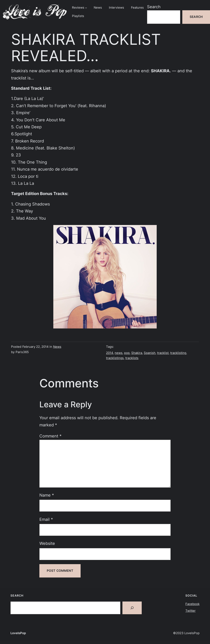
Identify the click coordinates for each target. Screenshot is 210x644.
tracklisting (178, 353)
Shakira (137, 353)
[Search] (132, 608)
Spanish (150, 353)
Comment (50, 436)
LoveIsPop (18, 633)
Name (47, 495)
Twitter (191, 611)
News (57, 347)
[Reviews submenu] (86, 8)
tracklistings (115, 358)
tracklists (132, 358)
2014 (110, 353)
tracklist (163, 353)
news (119, 353)
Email (46, 519)
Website (47, 543)
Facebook (192, 604)
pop (127, 353)
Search (154, 7)
